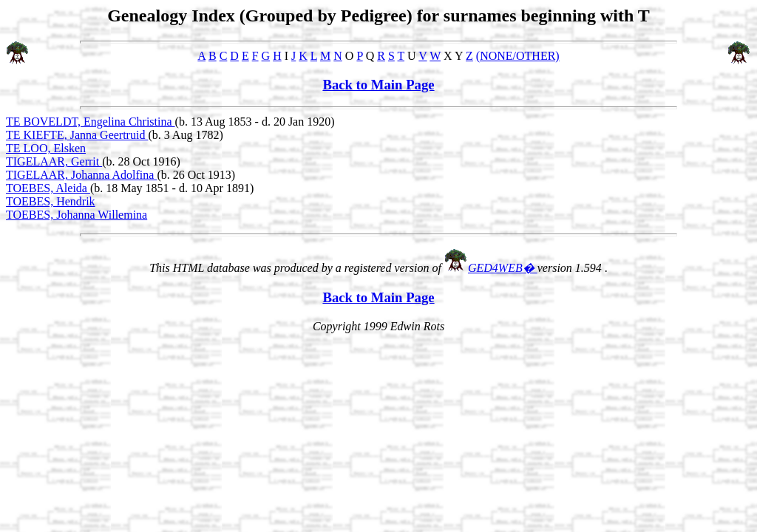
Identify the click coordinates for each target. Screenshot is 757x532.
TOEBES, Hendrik (51, 201)
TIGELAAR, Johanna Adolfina (81, 175)
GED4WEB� (503, 268)
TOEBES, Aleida (48, 188)
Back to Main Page (378, 85)
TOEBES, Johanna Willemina (77, 215)
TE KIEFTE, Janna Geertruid (77, 135)
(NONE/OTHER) (518, 56)
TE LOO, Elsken (46, 148)
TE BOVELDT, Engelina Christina (91, 122)
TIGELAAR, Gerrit (54, 161)
